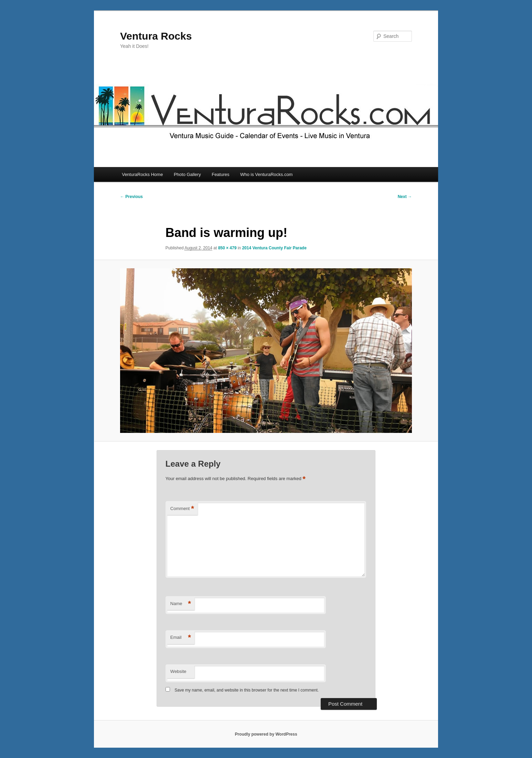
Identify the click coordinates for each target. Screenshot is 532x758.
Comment (182, 509)
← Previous (131, 197)
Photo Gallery (187, 174)
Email (181, 638)
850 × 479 (227, 248)
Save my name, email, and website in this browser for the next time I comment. (247, 690)
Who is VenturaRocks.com (266, 174)
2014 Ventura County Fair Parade (274, 248)
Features (220, 174)
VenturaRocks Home (142, 174)
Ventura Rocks (156, 36)
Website (178, 671)
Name (181, 604)
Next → (405, 197)
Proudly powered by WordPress (266, 734)
